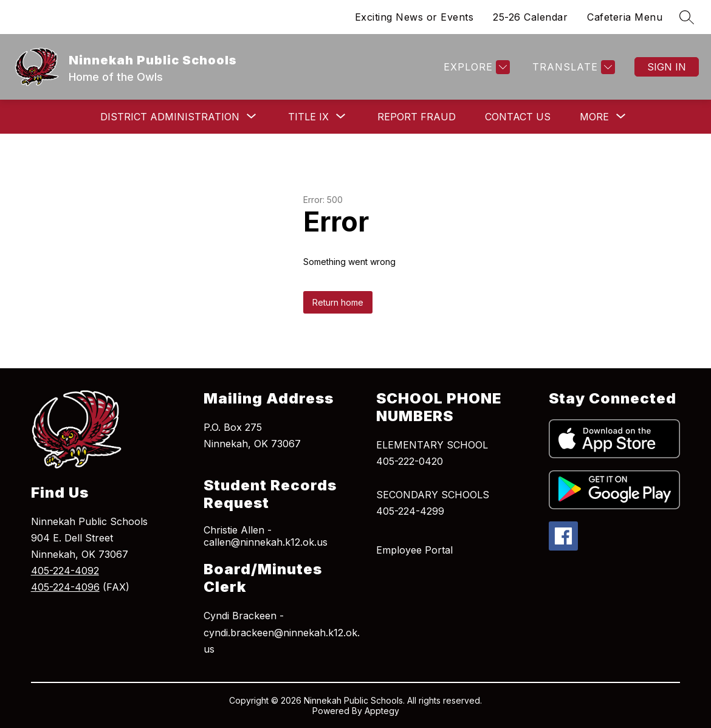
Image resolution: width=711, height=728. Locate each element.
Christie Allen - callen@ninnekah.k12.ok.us (266, 536)
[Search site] (687, 17)
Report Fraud (417, 117)
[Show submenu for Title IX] (308, 117)
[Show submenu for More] (594, 117)
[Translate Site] (572, 67)
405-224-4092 (65, 571)
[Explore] (475, 67)
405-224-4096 (65, 587)
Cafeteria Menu (625, 17)
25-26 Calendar (530, 17)
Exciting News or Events (414, 17)
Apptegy (382, 711)
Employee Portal (414, 550)
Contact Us (518, 117)
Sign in (667, 67)
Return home (338, 302)
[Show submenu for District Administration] (170, 117)
